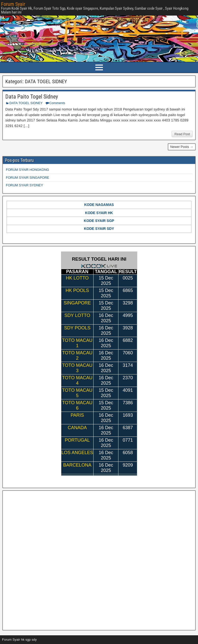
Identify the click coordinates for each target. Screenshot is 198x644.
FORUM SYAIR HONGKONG (27, 170)
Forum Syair (13, 4)
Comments (57, 103)
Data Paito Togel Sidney (32, 97)
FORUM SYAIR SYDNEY (24, 185)
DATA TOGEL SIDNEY (26, 103)
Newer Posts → (182, 147)
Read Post (182, 134)
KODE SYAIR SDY (99, 229)
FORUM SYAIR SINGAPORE (27, 178)
